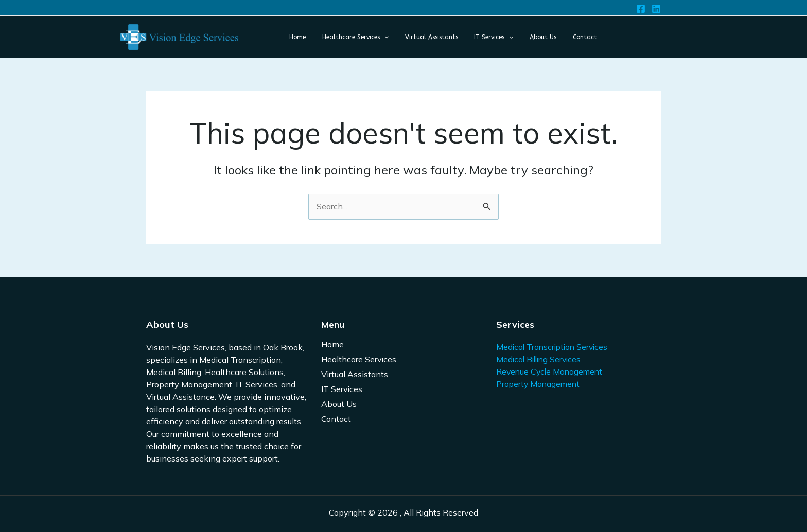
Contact (336, 419)
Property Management (539, 384)
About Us (339, 404)
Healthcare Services (359, 360)
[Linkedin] (656, 9)
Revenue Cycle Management (551, 372)
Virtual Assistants (355, 375)
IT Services (342, 389)
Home (332, 345)
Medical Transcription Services (554, 347)
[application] (369, 37)
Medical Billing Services (541, 360)
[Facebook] (641, 9)
